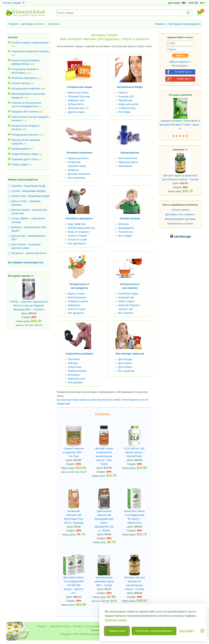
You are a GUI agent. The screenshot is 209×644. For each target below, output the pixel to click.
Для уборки (125, 367)
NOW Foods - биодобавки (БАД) (30, 196)
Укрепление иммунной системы (30, 51)
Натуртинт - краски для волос (29, 253)
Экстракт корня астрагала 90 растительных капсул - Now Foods (104, 456)
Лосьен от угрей (77, 240)
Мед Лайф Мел (77, 224)
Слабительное (127, 108)
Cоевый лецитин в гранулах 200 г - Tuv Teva (74, 452)
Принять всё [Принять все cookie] (117, 631)
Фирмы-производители (23, 180)
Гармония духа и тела (24, 159)
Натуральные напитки (25, 135)
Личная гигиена (21, 83)
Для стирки (125, 363)
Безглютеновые (77, 297)
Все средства (126, 371)
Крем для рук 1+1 (78, 108)
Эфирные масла (128, 162)
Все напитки (126, 313)
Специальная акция (80, 87)
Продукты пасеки (78, 301)
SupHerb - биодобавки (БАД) (28, 186)
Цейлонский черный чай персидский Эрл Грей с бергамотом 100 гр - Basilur (104, 521)
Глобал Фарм (19, 165)
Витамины (74, 375)
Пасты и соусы (77, 309)
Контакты (54, 24)
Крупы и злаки (76, 294)
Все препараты (77, 243)
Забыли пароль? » (180, 62)
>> (33, 276)
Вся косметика (76, 178)
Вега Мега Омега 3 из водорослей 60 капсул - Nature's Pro (134, 517)
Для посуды (125, 359)
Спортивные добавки (79, 354)
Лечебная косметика (79, 153)
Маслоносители (128, 158)
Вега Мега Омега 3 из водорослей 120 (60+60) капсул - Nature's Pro (74, 585)
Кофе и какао (126, 301)
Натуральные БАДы (130, 87)
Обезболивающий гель (81, 228)
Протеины (74, 359)
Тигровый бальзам (79, 96)
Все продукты (76, 313)
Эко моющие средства (130, 354)
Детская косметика (79, 174)
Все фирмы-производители (185, 24)
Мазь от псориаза (78, 232)
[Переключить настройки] (187, 631)
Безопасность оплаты (180, 224)
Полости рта (126, 232)
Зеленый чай (126, 297)
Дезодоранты (126, 228)
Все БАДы (124, 112)
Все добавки (75, 382)
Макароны (74, 305)
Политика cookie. (116, 620)
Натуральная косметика (26, 89)
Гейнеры (73, 363)
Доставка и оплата (32, 24)
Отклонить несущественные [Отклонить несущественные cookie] (154, 631)
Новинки (160, 24)
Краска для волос (78, 93)
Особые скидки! (14, 3)
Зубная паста (76, 104)
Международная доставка (180, 219)
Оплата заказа (180, 210)
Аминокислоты (77, 379)
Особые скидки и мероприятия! (30, 43)
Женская (123, 224)
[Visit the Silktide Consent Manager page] (202, 631)
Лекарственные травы (25, 154)
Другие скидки (76, 112)
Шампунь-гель (76, 100)
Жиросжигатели (77, 371)
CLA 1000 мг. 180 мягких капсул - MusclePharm (134, 452)
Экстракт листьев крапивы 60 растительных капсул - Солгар (135, 583)
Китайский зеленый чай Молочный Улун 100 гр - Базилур (74, 517)
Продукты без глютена (25, 112)
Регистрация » (180, 66)
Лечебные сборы (128, 294)
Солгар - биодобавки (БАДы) (29, 191)
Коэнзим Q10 (126, 96)
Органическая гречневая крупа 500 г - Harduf (104, 581)
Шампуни (73, 170)
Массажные (125, 166)
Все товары (125, 236)
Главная (13, 24)
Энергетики (75, 367)
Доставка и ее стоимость (180, 214)
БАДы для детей (128, 104)
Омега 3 (123, 93)
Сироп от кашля (77, 236)
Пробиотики (125, 100)
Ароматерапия (20, 149)
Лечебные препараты (24, 78)
